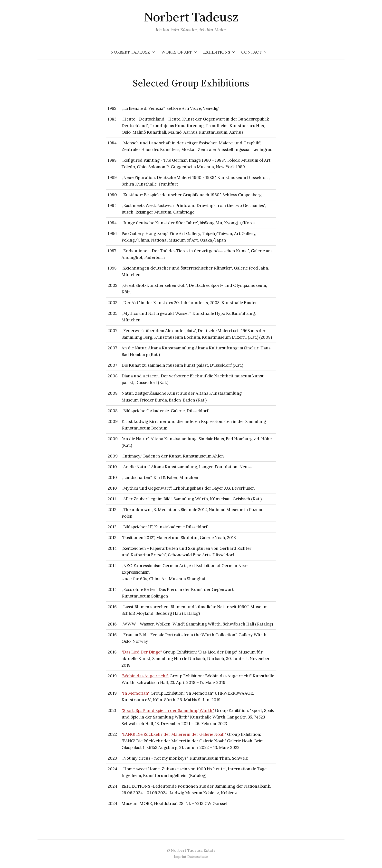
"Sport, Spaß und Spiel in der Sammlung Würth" (168, 710)
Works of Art (177, 52)
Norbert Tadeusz (191, 18)
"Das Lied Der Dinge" (142, 652)
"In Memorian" (136, 693)
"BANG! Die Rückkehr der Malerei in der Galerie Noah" (174, 734)
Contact (251, 52)
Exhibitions (217, 52)
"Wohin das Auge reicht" (145, 676)
